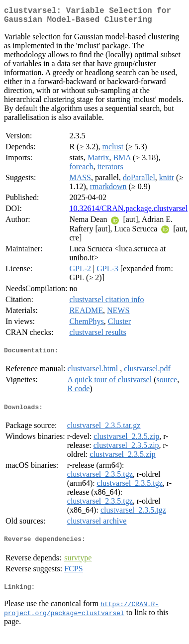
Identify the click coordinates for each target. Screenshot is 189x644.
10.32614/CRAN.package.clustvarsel (128, 212)
